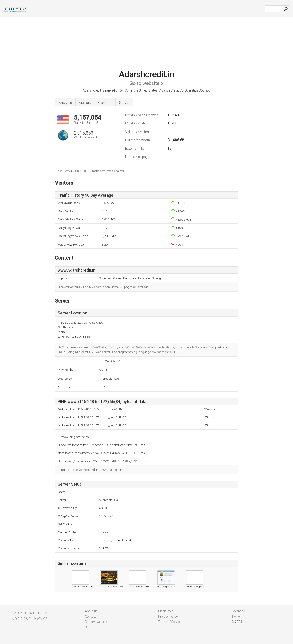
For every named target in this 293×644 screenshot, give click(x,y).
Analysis (65, 103)
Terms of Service (170, 622)
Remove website (96, 622)
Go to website (145, 83)
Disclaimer (165, 611)
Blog (88, 627)
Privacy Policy (168, 617)
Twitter (236, 617)
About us (91, 611)
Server (124, 103)
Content (105, 103)
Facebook (238, 611)
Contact (90, 617)
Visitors (85, 103)
